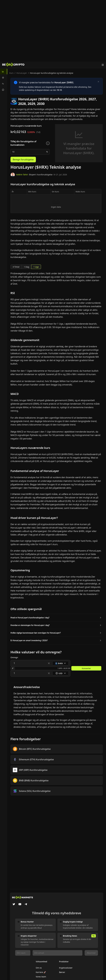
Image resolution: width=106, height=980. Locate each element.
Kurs (11, 73)
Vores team (41, 977)
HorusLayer (22, 73)
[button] (56, 618)
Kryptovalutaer (66, 968)
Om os (39, 968)
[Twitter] (14, 904)
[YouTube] (20, 904)
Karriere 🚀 (41, 972)
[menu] (4, 81)
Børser (62, 972)
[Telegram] (26, 904)
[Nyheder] (13, 65)
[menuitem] (4, 72)
